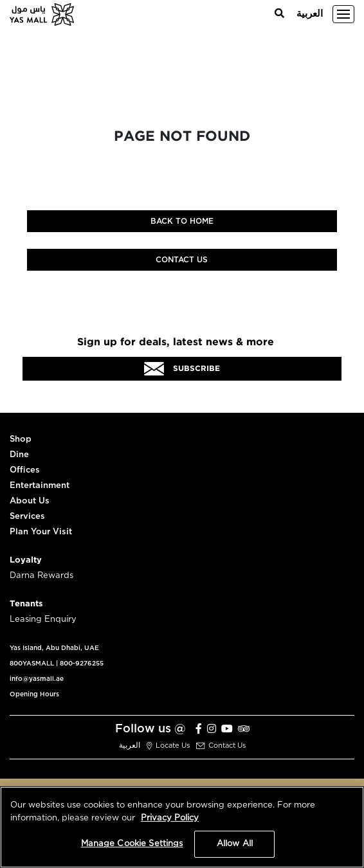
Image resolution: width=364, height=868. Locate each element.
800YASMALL (32, 664)
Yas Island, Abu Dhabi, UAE (54, 648)
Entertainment (40, 486)
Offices (25, 470)
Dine (19, 455)
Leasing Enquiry (43, 619)
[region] (182, 827)
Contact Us (182, 260)
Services (27, 517)
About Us (30, 501)
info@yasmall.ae (37, 679)
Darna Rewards (41, 576)
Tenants (26, 604)
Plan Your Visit (41, 532)
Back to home (182, 221)
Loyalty (26, 560)
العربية (310, 14)
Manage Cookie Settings (132, 844)
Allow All (235, 844)
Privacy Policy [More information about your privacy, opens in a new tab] (170, 818)
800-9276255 (82, 664)
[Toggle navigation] (343, 14)
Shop (21, 439)
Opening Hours (34, 694)
